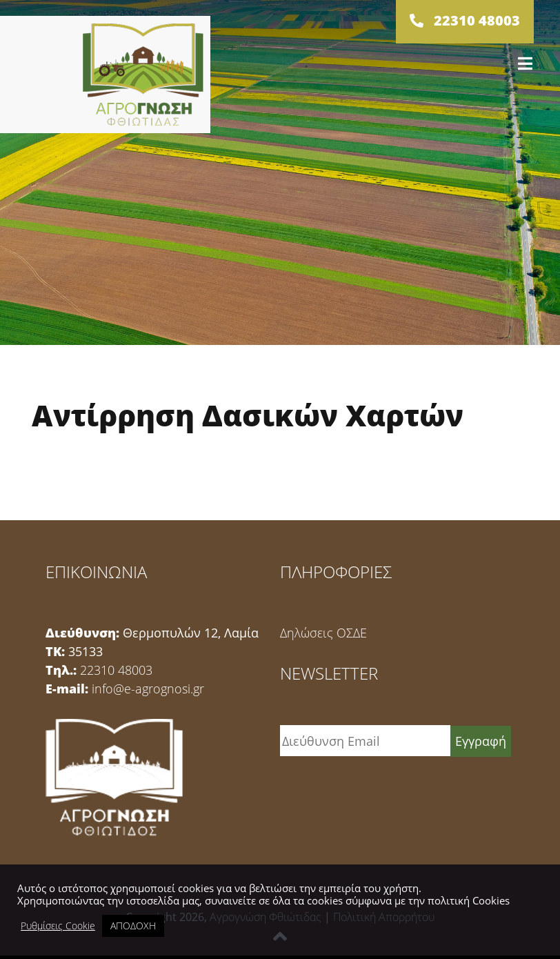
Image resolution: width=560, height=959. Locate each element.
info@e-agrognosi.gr (148, 689)
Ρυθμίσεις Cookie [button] (58, 926)
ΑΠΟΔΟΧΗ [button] (133, 926)
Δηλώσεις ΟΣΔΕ (323, 633)
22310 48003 (116, 670)
